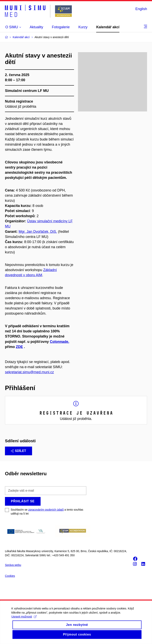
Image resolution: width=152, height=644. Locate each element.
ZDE (19, 347)
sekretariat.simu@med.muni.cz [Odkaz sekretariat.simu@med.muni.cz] (29, 372)
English (141, 9)
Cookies (10, 576)
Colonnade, (60, 342)
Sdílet (19, 451)
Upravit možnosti (24, 620)
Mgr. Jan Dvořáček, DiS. (38, 232)
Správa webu (13, 565)
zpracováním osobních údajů (46, 510)
